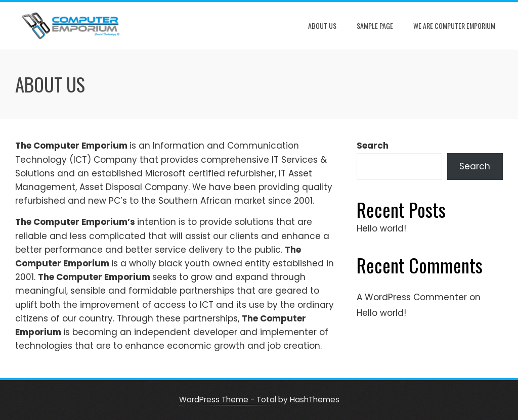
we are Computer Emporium (454, 26)
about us (322, 26)
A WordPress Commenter (412, 297)
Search (373, 146)
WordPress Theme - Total (228, 400)
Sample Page (375, 26)
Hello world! (381, 228)
